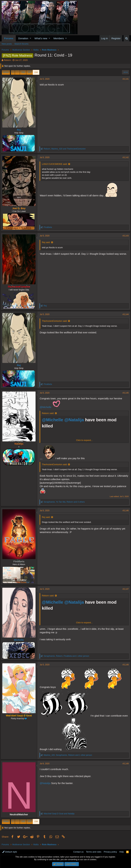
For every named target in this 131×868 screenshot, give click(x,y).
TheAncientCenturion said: (56, 321)
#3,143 (124, 236)
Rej (20, 130)
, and (66, 149)
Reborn (7, 60)
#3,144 (124, 314)
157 (30, 72)
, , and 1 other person (68, 656)
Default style (10, 852)
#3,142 (124, 157)
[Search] (126, 38)
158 (36, 72)
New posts (7, 44)
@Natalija (75, 420)
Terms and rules (94, 852)
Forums (9, 38)
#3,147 (124, 589)
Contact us (78, 852)
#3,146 (124, 511)
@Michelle (47, 407)
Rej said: (47, 242)
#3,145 (124, 393)
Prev (6, 72)
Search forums (22, 44)
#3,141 (124, 79)
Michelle (20, 640)
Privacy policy (110, 852)
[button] (30, 38)
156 (23, 72)
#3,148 (124, 665)
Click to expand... (84, 440)
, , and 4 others (65, 502)
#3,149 (124, 764)
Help (122, 852)
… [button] (17, 72)
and (60, 814)
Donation (23, 38)
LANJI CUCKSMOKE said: (56, 164)
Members (59, 38)
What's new (41, 38)
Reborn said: (49, 413)
